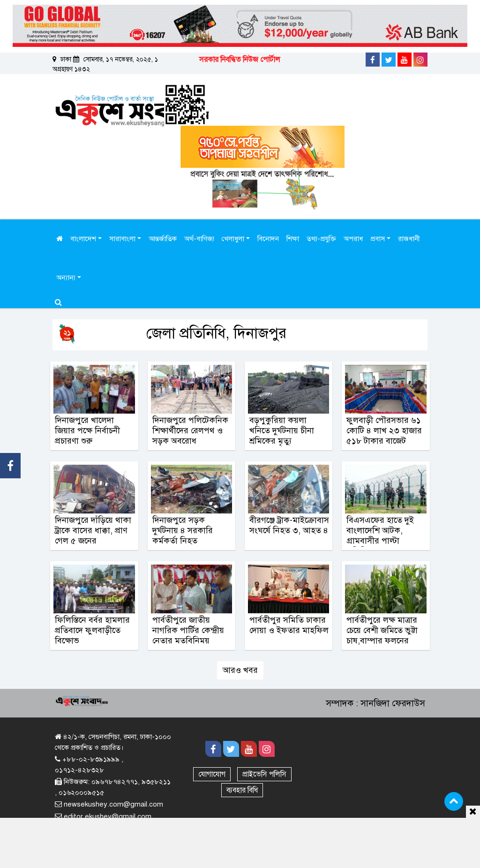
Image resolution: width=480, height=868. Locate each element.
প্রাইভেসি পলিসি (264, 774)
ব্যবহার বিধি (242, 790)
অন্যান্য (67, 278)
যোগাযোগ (212, 774)
